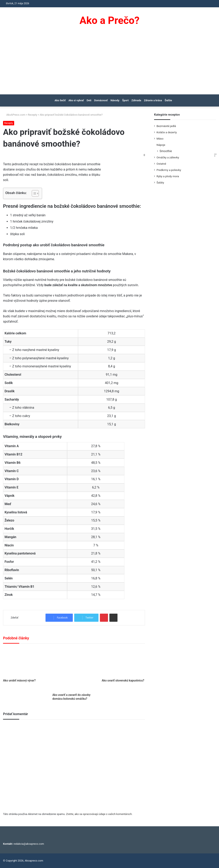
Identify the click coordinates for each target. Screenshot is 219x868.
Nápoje (161, 145)
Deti (89, 100)
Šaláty (160, 182)
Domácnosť (101, 100)
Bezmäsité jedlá (166, 126)
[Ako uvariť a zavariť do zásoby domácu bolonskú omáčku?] (74, 669)
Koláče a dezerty (167, 132)
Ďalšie (168, 100)
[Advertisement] (109, 64)
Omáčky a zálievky (168, 157)
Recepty (33, 115)
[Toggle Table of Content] (33, 193)
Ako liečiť (60, 100)
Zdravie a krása (153, 100)
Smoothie (166, 151)
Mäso (160, 139)
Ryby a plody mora (168, 176)
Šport (125, 100)
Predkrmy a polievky (169, 170)
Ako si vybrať (76, 100)
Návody (115, 100)
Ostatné (161, 164)
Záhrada (136, 100)
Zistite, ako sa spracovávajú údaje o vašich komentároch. (99, 814)
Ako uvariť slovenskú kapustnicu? (123, 680)
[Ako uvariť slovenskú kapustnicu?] (123, 662)
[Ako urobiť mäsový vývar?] (25, 662)
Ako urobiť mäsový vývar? (19, 680)
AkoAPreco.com (14, 115)
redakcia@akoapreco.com (29, 844)
